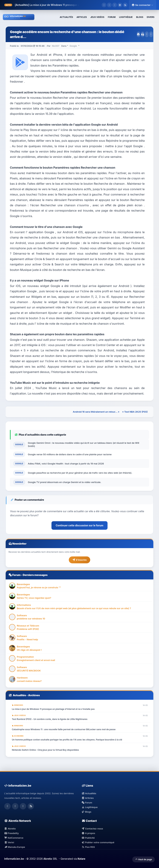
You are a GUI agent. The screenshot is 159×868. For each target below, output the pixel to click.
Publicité (88, 838)
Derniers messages (35, 575)
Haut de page (144, 859)
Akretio (10, 829)
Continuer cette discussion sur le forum (79, 525)
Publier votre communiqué (98, 842)
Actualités (19, 695)
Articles (88, 798)
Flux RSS (88, 847)
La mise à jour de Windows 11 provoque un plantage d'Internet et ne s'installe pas (79, 5)
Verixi (9, 842)
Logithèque (90, 807)
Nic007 (56, 46)
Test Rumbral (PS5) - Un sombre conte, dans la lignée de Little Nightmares (50, 719)
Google (73, 46)
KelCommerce (14, 838)
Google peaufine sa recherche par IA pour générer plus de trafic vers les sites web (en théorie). (80, 473)
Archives (34, 695)
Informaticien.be (14, 859)
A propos (88, 833)
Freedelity (11, 833)
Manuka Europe (15, 847)
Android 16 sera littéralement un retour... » (96, 412)
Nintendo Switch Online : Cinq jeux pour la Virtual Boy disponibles (45, 750)
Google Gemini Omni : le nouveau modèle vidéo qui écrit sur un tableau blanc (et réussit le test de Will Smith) (84, 444)
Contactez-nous (92, 829)
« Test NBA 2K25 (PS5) (135, 412)
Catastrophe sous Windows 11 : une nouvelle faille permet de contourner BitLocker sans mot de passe (64, 729)
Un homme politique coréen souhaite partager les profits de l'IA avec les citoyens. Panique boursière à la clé (67, 740)
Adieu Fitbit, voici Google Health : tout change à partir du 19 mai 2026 (66, 464)
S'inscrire (79, 560)
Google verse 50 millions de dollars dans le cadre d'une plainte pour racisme (70, 454)
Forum (16, 575)
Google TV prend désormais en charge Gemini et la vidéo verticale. (65, 482)
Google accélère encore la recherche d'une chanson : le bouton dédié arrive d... (67, 34)
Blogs (87, 812)
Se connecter (143, 5)
